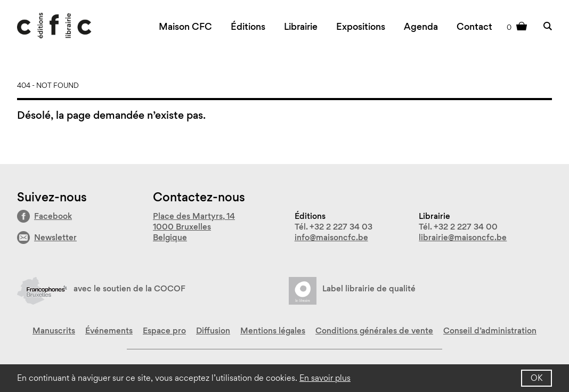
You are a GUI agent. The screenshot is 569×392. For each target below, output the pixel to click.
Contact (474, 26)
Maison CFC (185, 26)
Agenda (421, 26)
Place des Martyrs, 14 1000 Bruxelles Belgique (194, 227)
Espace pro (164, 330)
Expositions (361, 26)
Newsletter (55, 237)
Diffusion (213, 330)
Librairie (301, 26)
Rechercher (548, 26)
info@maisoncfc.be (331, 237)
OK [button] (537, 378)
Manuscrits (54, 330)
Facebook (53, 216)
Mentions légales (273, 330)
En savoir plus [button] (325, 378)
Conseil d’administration (490, 330)
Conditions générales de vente (374, 330)
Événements (109, 330)
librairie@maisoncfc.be (463, 237)
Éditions (248, 26)
